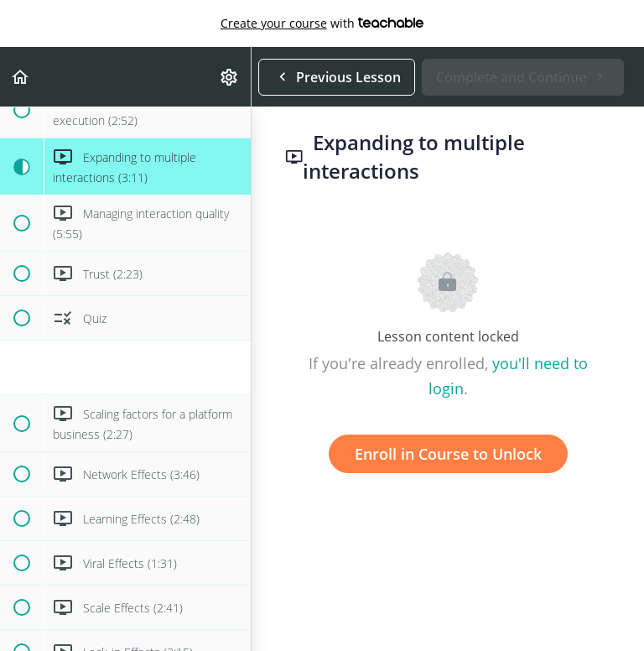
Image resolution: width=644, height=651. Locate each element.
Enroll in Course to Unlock (448, 454)
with (322, 23)
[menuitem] (230, 77)
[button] (21, 77)
